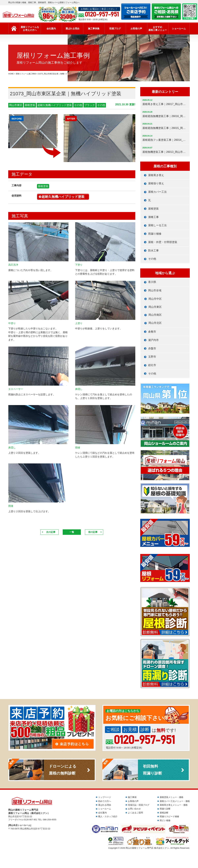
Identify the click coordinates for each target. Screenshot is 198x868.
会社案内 (51, 29)
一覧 (72, 532)
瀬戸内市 (153, 340)
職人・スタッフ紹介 (108, 816)
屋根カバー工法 (157, 192)
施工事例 (132, 797)
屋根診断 (164, 813)
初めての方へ (105, 801)
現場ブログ (115, 29)
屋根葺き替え (156, 175)
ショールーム (179, 29)
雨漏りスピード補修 (169, 816)
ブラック (90, 105)
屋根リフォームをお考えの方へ (30, 29)
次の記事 (51, 532)
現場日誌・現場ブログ (139, 805)
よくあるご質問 (135, 813)
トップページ (105, 797)
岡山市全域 (155, 290)
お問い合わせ (134, 809)
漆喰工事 (153, 217)
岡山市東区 (16, 105)
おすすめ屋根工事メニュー (158, 29)
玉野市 (152, 357)
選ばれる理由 (72, 29)
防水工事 (153, 251)
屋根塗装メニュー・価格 (172, 797)
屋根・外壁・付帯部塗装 (163, 242)
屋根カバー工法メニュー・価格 (175, 801)
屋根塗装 (30, 105)
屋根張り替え (156, 183)
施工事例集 (94, 29)
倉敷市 (152, 332)
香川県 (152, 282)
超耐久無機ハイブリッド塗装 (55, 105)
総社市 (152, 365)
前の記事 (93, 532)
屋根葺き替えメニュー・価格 (174, 805)
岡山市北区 (155, 323)
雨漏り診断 (165, 809)
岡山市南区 (155, 315)
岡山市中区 (155, 299)
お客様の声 (136, 29)
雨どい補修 (165, 820)
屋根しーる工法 (157, 225)
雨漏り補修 (155, 234)
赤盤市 (152, 348)
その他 (78, 105)
